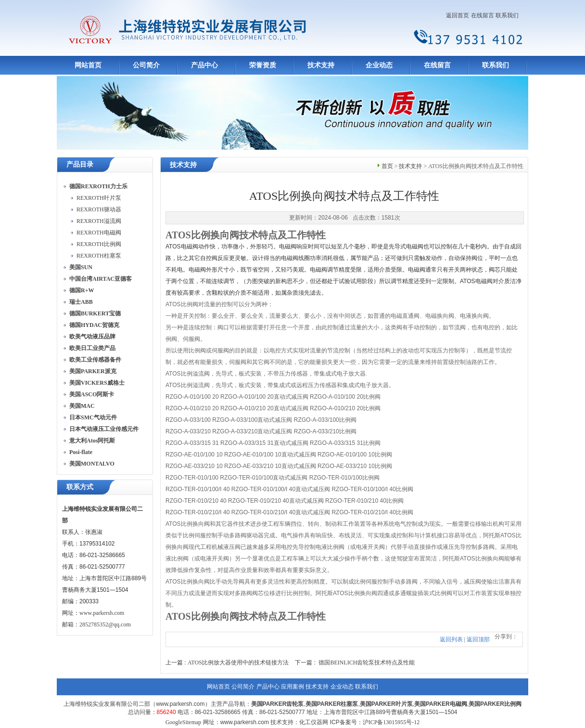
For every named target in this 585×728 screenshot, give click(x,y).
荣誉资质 (263, 65)
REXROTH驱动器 (99, 209)
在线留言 (483, 15)
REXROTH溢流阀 (99, 221)
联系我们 (507, 15)
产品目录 (80, 164)
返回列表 (451, 639)
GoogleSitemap (184, 722)
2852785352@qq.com (105, 624)
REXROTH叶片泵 (99, 198)
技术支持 (321, 65)
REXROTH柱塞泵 (99, 256)
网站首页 (88, 65)
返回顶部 (478, 639)
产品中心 (204, 65)
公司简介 (146, 65)
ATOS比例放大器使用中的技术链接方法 (238, 663)
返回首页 (458, 15)
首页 (387, 166)
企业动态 (379, 65)
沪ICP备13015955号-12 (391, 722)
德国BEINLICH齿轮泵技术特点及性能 (367, 663)
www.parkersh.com (102, 613)
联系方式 (80, 487)
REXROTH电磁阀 (99, 233)
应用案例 (292, 687)
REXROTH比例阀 (99, 244)
